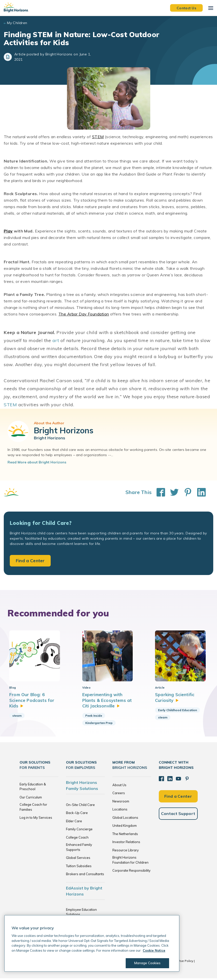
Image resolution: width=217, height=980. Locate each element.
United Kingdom (125, 827)
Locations (120, 811)
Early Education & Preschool (33, 788)
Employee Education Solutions (81, 914)
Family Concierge (79, 831)
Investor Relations (126, 844)
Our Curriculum (31, 799)
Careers (119, 795)
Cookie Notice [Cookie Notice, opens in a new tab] (154, 950)
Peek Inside (94, 717)
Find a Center (30, 561)
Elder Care (74, 823)
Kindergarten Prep (99, 725)
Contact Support (178, 815)
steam (17, 717)
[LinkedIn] (170, 780)
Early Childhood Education (177, 712)
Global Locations (125, 819)
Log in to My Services (36, 819)
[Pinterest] (186, 780)
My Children (17, 23)
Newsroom (121, 803)
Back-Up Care (77, 814)
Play (8, 231)
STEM (98, 137)
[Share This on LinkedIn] (199, 492)
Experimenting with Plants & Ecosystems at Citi (107, 702)
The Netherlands (125, 836)
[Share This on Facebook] (158, 492)
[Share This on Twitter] (172, 492)
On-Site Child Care (80, 806)
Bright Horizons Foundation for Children (130, 862)
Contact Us (186, 8)
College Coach (77, 839)
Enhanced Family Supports (79, 849)
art (56, 340)
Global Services (78, 859)
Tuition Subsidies (79, 868)
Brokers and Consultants (85, 876)
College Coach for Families (33, 809)
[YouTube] (178, 780)
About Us (119, 787)
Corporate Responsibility (131, 872)
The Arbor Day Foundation (84, 314)
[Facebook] (161, 780)
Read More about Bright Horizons (37, 462)
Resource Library (126, 852)
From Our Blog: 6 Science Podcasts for (32, 702)
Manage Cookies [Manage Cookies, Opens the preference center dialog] (147, 963)
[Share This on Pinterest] (185, 492)
